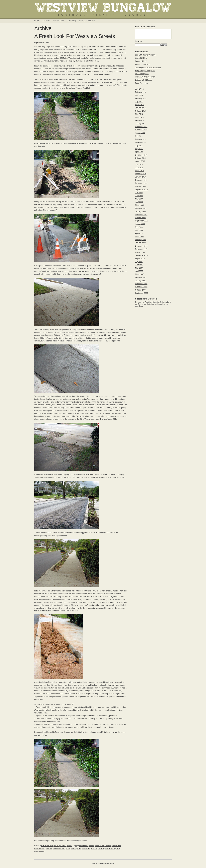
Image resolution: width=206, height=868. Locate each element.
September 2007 (142, 255)
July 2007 (139, 262)
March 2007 (140, 274)
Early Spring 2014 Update (145, 71)
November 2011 (141, 142)
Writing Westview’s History (145, 77)
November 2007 (141, 249)
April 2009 (139, 202)
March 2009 (140, 205)
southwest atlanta (59, 849)
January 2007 (140, 281)
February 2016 (141, 92)
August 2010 (140, 161)
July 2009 (139, 193)
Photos (70, 846)
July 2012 (139, 136)
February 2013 (141, 120)
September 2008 (142, 221)
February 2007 (141, 277)
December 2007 (141, 246)
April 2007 (139, 271)
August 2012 (140, 133)
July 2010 (139, 164)
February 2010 (141, 174)
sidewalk (49, 849)
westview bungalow (112, 849)
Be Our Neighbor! (142, 74)
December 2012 (141, 127)
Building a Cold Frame (144, 80)
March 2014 (140, 105)
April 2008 (139, 233)
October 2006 (140, 290)
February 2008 (141, 240)
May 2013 (139, 114)
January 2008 (140, 243)
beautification (84, 846)
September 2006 (142, 293)
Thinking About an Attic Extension (148, 67)
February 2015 (141, 98)
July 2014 (139, 102)
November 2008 (141, 215)
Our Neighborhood (60, 846)
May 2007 (139, 268)
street (68, 849)
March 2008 (140, 237)
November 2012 (141, 130)
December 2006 (141, 284)
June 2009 (139, 196)
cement (92, 846)
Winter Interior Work (143, 64)
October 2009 (140, 186)
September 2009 (142, 189)
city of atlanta (100, 846)
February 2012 (141, 139)
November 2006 (141, 287)
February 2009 (141, 208)
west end (94, 849)
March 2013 (140, 117)
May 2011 (139, 149)
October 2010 (140, 158)
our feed (138, 304)
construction (117, 846)
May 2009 (139, 199)
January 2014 (140, 108)
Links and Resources (87, 21)
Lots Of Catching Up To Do (145, 55)
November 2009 (141, 183)
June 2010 (139, 168)
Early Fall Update (142, 83)
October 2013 (140, 111)
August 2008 (140, 224)
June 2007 (139, 265)
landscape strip (40, 849)
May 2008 (139, 230)
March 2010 (140, 171)
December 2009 (141, 180)
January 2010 (140, 177)
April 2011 (139, 152)
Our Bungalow (59, 21)
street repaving (76, 849)
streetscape (86, 849)
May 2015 (139, 95)
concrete (108, 846)
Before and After (47, 846)
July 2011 (139, 146)
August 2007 (140, 259)
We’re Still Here (141, 58)
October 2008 (140, 218)
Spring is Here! (141, 61)
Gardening (72, 21)
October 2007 (140, 252)
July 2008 (139, 227)
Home (37, 21)
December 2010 (141, 155)
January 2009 (140, 211)
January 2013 (140, 124)
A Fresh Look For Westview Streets (75, 36)
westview (101, 849)
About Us (46, 21)
